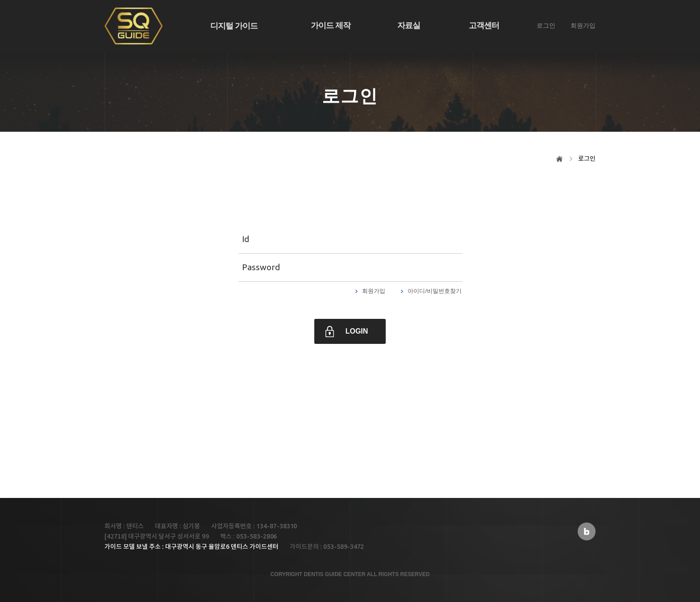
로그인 (546, 25)
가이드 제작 (331, 25)
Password (261, 267)
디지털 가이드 (234, 26)
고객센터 (484, 25)
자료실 (409, 25)
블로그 (587, 531)
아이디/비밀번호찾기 (435, 291)
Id (246, 239)
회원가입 (583, 25)
